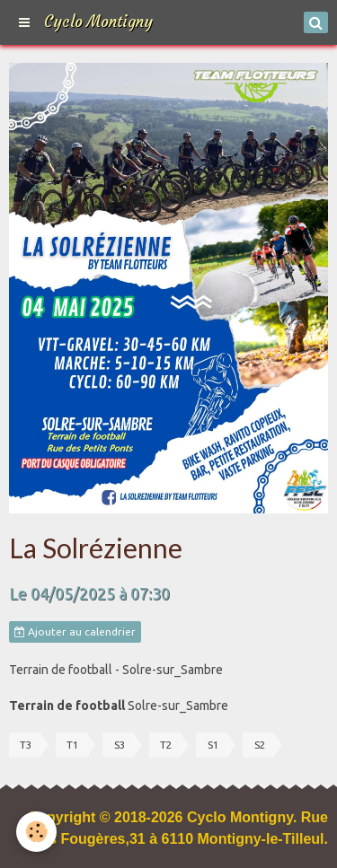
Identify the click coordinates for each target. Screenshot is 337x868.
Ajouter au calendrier (75, 632)
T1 (73, 745)
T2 (166, 745)
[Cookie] (36, 832)
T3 (26, 745)
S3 (120, 745)
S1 (213, 745)
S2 (260, 745)
